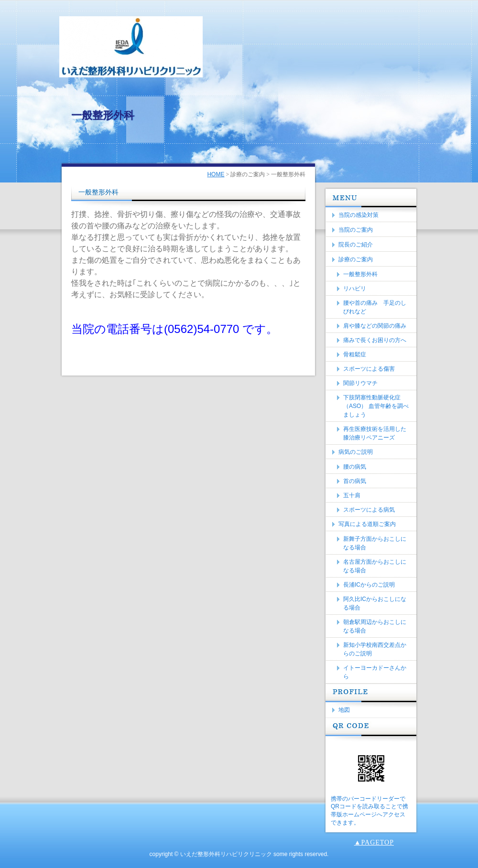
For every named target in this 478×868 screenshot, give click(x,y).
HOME (216, 174)
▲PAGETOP (374, 842)
